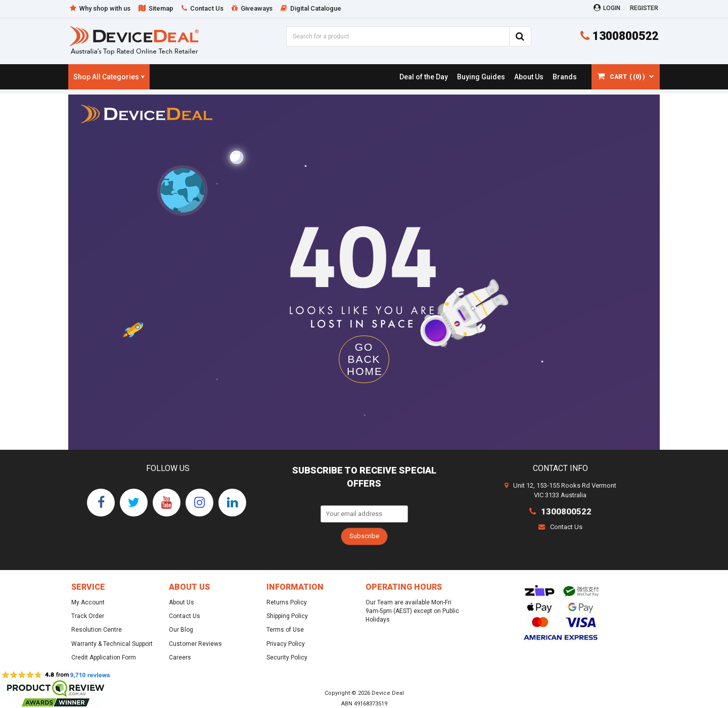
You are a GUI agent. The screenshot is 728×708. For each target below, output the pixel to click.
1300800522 (619, 36)
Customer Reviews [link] (195, 644)
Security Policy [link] (287, 657)
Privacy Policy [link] (286, 644)
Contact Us (560, 527)
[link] (423, 77)
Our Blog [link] (181, 630)
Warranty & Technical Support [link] (112, 644)
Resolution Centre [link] (97, 630)
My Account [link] (88, 602)
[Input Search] (398, 36)
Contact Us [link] (185, 616)
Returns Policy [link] (287, 602)
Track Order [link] (88, 616)
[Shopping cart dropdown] (626, 77)
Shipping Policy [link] (287, 616)
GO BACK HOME (365, 359)
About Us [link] (181, 602)
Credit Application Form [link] (104, 657)
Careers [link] (180, 657)
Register (644, 8)
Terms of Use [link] (285, 630)
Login (607, 8)
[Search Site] (520, 36)
